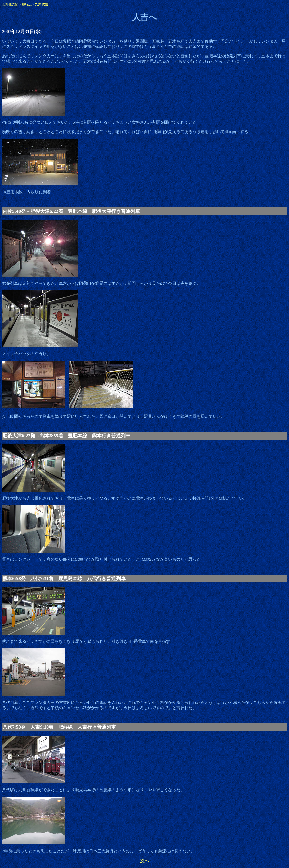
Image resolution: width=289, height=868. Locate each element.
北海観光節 (10, 4)
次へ (145, 861)
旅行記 (27, 4)
